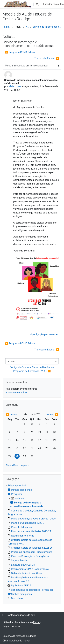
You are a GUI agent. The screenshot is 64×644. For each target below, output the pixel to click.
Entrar (36, 622)
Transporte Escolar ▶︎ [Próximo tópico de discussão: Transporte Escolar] (47, 58)
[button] (37, 4)
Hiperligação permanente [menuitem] (44, 334)
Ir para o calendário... (17, 393)
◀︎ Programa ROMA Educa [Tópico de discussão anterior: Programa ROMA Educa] (20, 52)
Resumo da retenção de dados (19, 636)
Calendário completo (17, 465)
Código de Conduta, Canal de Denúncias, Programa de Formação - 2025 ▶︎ (32, 369)
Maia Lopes (15, 86)
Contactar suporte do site (19, 615)
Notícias (27, 27)
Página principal (7, 27)
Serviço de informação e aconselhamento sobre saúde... (47, 27)
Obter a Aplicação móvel (16, 641)
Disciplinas (17, 598)
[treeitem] (32, 542)
